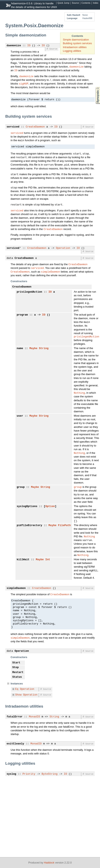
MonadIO (35, 720)
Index (96, 3)
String (44, 349)
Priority (29, 777)
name (20, 349)
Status (17, 680)
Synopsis (95, 87)
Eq (17, 692)
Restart (18, 676)
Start (16, 666)
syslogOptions (27, 508)
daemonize (14, 46)
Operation (63, 248)
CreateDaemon (35, 127)
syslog (12, 777)
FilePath (64, 528)
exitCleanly (15, 747)
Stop (16, 671)
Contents (86, 3)
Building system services (77, 43)
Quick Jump (63, 3)
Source (75, 3)
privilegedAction (29, 292)
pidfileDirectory (29, 528)
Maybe (33, 349)
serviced (13, 127)
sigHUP (24, 83)
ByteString (49, 777)
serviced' (14, 248)
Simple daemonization (76, 40)
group (21, 489)
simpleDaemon (51, 272)
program (22, 315)
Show (18, 698)
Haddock (49, 863)
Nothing (79, 394)
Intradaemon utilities (75, 47)
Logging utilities (72, 51)
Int (48, 563)
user (20, 417)
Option (50, 508)
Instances (17, 687)
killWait (23, 563)
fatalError (15, 720)
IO (29, 46)
